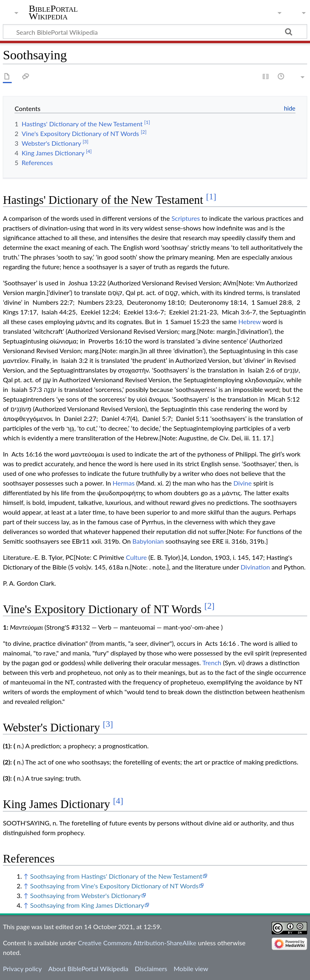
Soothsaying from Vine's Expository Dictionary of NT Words (114, 886)
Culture (136, 557)
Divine (242, 483)
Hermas (124, 483)
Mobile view (191, 968)
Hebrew (250, 321)
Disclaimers (151, 968)
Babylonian (148, 541)
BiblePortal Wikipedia (53, 13)
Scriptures (186, 218)
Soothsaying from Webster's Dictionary (85, 895)
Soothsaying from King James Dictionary (87, 905)
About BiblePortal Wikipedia (88, 968)
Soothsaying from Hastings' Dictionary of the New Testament (116, 876)
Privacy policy (22, 968)
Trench (212, 663)
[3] (108, 724)
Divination (255, 567)
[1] (211, 197)
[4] (118, 801)
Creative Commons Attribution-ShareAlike (137, 943)
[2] (209, 606)
